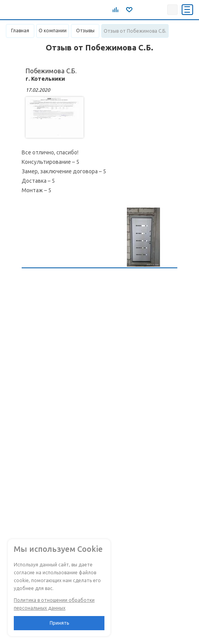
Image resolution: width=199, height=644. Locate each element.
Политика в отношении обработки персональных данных (54, 604)
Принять (59, 623)
